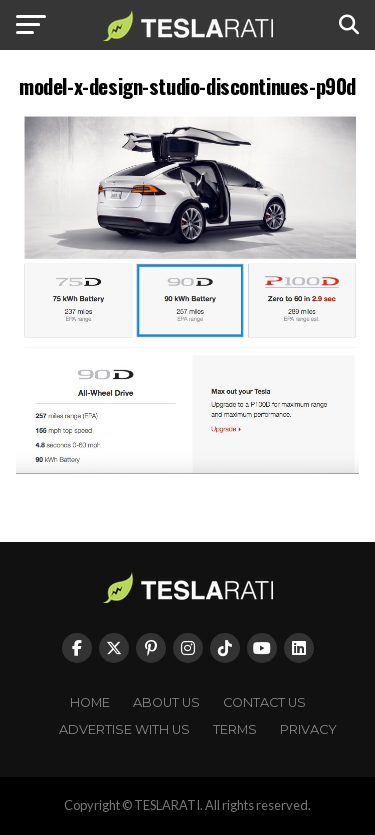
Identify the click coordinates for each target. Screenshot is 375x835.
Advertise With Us (124, 729)
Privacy (308, 729)
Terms (235, 729)
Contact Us (264, 702)
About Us (166, 702)
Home (90, 702)
